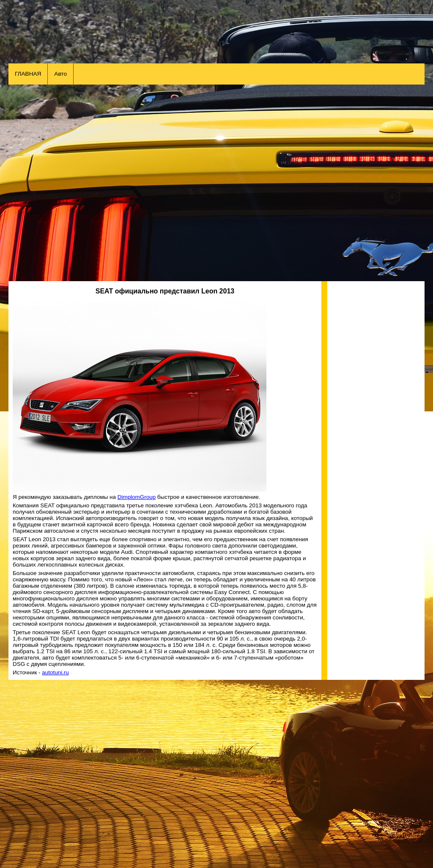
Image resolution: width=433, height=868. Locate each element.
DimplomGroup (137, 497)
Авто (60, 74)
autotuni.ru (55, 672)
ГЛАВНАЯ (28, 74)
